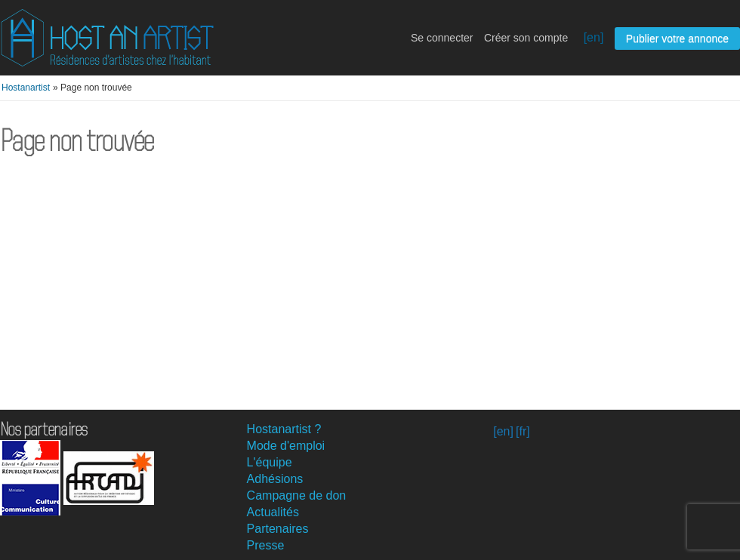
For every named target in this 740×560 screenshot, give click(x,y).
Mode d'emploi (286, 446)
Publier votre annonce (677, 38)
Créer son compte (526, 38)
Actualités (273, 512)
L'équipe (270, 462)
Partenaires (278, 529)
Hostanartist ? (284, 429)
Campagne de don (297, 495)
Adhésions (275, 479)
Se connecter (442, 38)
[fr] (523, 431)
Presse (266, 545)
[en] (594, 37)
